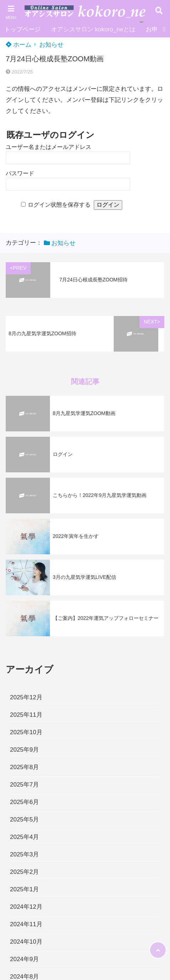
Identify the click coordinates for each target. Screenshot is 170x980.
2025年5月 (24, 820)
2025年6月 (24, 802)
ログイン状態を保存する (59, 205)
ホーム (19, 45)
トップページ (22, 29)
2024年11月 (26, 924)
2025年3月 (24, 854)
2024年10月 (26, 942)
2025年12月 (26, 697)
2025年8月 (24, 767)
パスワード (20, 173)
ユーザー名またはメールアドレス (48, 147)
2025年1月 (24, 889)
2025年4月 (24, 837)
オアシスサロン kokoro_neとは (93, 29)
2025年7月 (24, 785)
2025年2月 (24, 872)
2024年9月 (24, 959)
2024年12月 (26, 907)
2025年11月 (26, 715)
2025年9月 (24, 750)
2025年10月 (26, 732)
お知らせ (51, 45)
